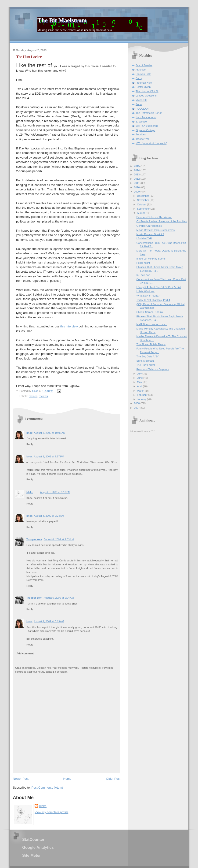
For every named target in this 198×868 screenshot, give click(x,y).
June (140, 378)
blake (30, 492)
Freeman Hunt (144, 83)
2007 (137, 408)
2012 (137, 179)
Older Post (113, 779)
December (143, 196)
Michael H (141, 100)
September (144, 209)
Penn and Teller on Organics (153, 369)
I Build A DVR (144, 238)
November (143, 200)
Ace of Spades (144, 65)
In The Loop (143, 275)
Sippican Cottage (145, 130)
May (140, 382)
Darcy (139, 78)
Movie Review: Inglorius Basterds (156, 230)
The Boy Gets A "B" (148, 356)
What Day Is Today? (148, 296)
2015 (137, 166)
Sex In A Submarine (147, 126)
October (142, 204)
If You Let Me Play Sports (151, 259)
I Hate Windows (146, 291)
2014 (137, 170)
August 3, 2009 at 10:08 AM (50, 433)
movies (33, 396)
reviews (43, 396)
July (140, 374)
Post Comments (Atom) (47, 788)
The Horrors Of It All (147, 91)
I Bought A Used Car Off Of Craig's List (159, 287)
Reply (30, 444)
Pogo (139, 104)
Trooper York (34, 539)
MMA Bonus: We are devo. (152, 324)
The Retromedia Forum (149, 113)
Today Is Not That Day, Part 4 (153, 300)
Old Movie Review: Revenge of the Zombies (162, 221)
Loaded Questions (146, 96)
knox (29, 433)
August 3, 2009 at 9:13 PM (55, 492)
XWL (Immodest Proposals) (151, 143)
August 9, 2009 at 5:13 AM (49, 621)
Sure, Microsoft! (146, 361)
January (142, 399)
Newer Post (21, 779)
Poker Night (143, 263)
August (141, 213)
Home (67, 779)
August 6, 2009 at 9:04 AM (59, 598)
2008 (137, 403)
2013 (137, 174)
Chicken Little (143, 74)
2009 (137, 192)
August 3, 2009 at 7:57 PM (49, 456)
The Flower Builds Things (151, 344)
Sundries (141, 134)
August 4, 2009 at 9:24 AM (49, 516)
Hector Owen (143, 87)
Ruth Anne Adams (146, 117)
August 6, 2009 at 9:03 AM (59, 539)
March (141, 391)
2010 (137, 187)
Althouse (141, 70)
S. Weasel (141, 122)
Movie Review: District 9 (150, 234)
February (142, 395)
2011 (137, 183)
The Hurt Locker (146, 365)
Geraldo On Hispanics (149, 226)
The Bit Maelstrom (62, 20)
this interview (69, 326)
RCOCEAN (142, 109)
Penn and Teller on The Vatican (154, 217)
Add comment (25, 653)
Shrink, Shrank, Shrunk (150, 312)
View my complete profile (51, 812)
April (140, 386)
